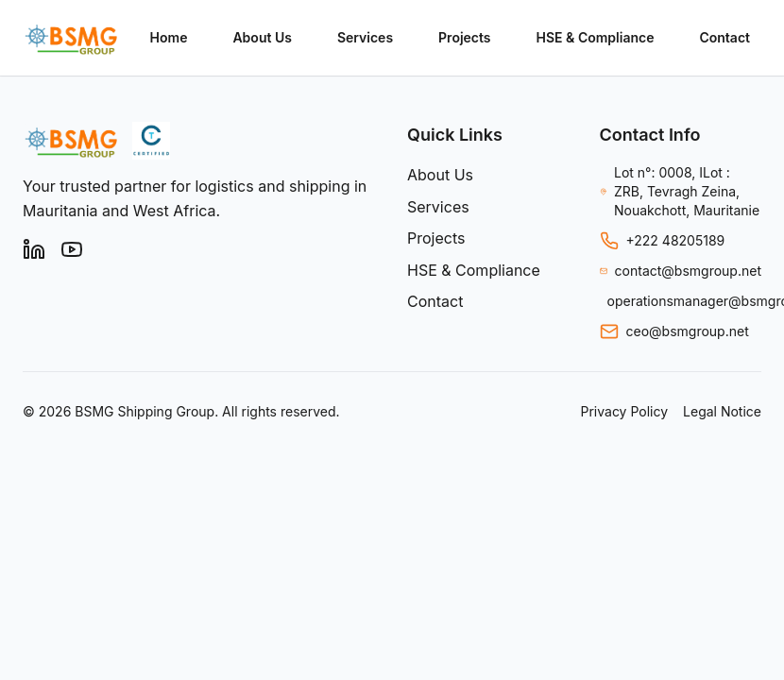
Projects (464, 37)
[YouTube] (72, 249)
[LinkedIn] (34, 249)
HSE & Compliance (596, 37)
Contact (724, 37)
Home (169, 37)
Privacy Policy (624, 411)
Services (365, 37)
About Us (262, 37)
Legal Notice (722, 411)
